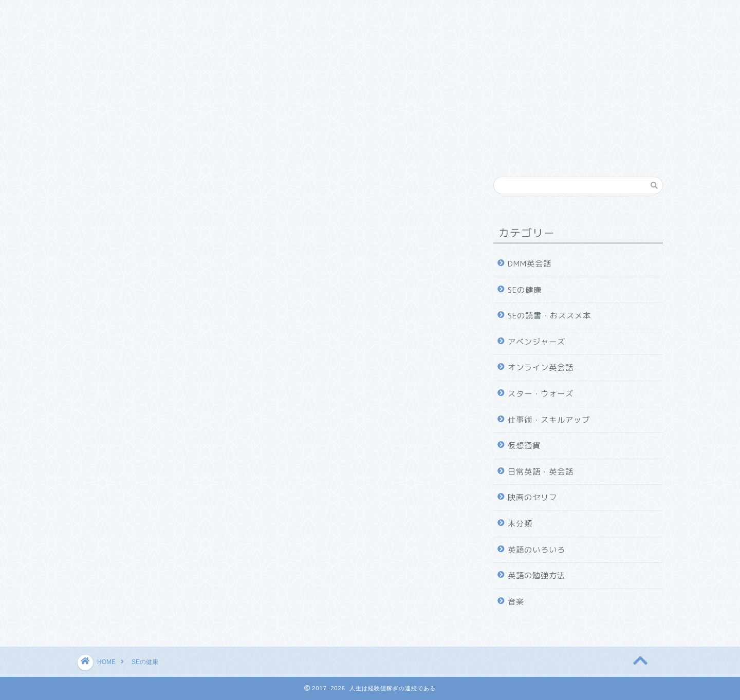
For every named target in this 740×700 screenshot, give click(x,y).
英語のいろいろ (536, 550)
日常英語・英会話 (541, 472)
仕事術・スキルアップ (177, 14)
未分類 (520, 524)
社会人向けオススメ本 (442, 14)
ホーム (101, 14)
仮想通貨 (524, 446)
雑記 (98, 34)
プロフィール (158, 35)
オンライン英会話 (541, 367)
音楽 (516, 602)
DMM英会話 (527, 14)
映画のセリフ (532, 497)
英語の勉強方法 (536, 575)
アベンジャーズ (536, 342)
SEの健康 (362, 14)
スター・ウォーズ (541, 394)
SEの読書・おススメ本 (281, 14)
